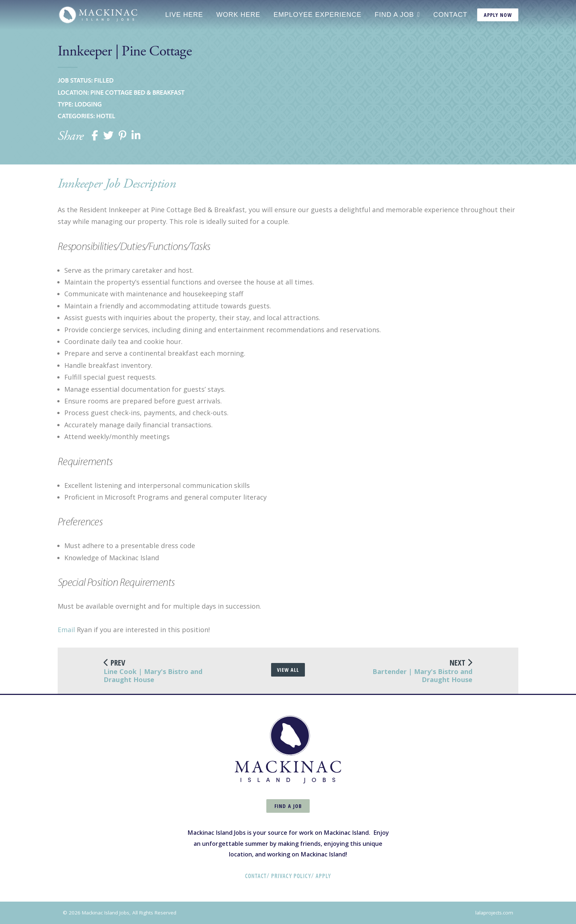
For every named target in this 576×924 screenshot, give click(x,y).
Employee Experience (318, 15)
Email (66, 630)
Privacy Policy (291, 876)
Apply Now (498, 15)
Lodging (88, 104)
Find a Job (394, 15)
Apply (323, 876)
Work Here (238, 15)
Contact (451, 15)
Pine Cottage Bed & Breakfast (137, 92)
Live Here (184, 15)
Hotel (106, 116)
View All (288, 670)
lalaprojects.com (494, 913)
